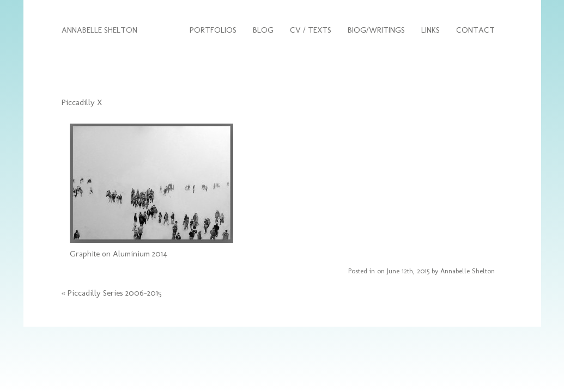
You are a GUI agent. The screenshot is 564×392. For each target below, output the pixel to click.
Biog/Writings (376, 30)
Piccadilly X (82, 102)
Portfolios (213, 30)
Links (430, 30)
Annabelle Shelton (468, 271)
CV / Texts (311, 30)
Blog (263, 30)
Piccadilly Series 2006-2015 (115, 293)
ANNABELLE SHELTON (99, 30)
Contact (475, 30)
